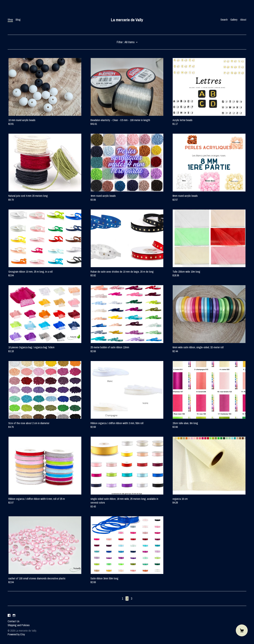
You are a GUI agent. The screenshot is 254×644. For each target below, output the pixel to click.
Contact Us (14, 621)
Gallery (234, 20)
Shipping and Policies (19, 625)
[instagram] (14, 615)
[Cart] (242, 630)
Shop (10, 20)
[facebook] (9, 615)
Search (224, 20)
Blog (18, 20)
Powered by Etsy (16, 634)
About (243, 20)
